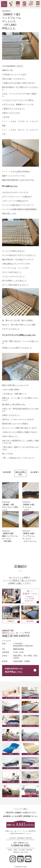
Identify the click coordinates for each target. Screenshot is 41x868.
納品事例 (7, 816)
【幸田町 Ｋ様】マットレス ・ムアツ (29, 507)
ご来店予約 (9, 813)
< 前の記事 (6, 472)
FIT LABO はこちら (10, 186)
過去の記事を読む (21, 473)
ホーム (34, 816)
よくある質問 (17, 816)
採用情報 (27, 816)
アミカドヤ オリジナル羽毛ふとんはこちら (19, 335)
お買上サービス (29, 813)
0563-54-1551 (19, 649)
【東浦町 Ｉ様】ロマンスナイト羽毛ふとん (10, 507)
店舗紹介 (18, 813)
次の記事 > (35, 472)
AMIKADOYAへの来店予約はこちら (14, 670)
